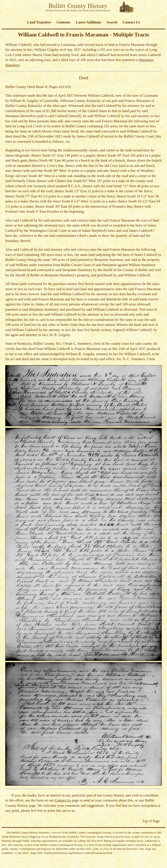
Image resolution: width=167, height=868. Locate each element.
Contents (63, 22)
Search (112, 22)
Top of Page (151, 821)
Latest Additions (89, 22)
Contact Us (131, 22)
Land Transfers (39, 22)
